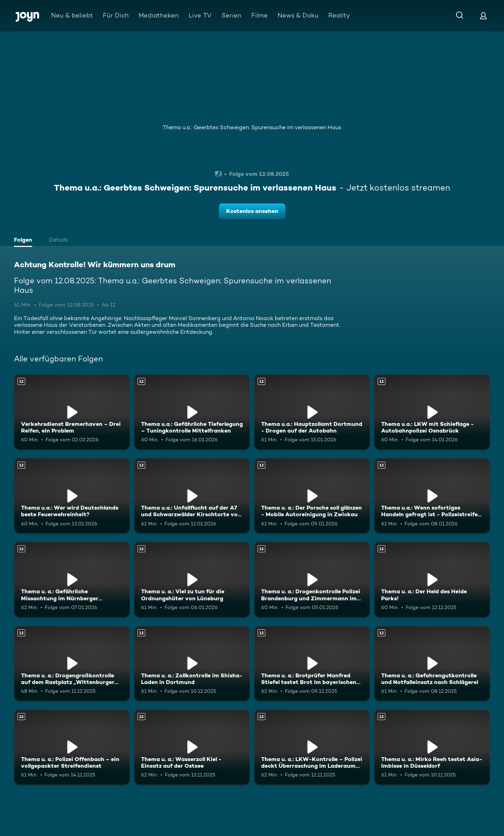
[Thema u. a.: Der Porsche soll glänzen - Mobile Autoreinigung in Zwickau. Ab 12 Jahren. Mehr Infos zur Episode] (312, 496)
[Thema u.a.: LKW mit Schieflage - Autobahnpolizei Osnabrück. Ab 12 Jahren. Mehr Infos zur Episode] (432, 412)
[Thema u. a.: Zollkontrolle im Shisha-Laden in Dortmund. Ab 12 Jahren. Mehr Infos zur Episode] (192, 664)
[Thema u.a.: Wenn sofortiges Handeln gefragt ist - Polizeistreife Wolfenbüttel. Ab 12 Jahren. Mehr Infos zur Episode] (432, 496)
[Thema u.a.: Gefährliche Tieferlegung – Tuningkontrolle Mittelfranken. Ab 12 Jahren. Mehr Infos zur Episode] (192, 412)
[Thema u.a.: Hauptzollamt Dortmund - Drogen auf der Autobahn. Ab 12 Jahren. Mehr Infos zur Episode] (312, 412)
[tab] (25, 241)
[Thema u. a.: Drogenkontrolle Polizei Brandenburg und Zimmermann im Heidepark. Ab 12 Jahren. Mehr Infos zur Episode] (312, 579)
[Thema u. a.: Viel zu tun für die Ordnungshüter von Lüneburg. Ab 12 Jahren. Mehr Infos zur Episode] (192, 579)
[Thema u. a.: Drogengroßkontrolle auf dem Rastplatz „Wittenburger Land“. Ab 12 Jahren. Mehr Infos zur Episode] (72, 664)
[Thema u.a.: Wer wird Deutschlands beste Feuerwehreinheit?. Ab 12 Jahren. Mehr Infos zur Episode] (72, 496)
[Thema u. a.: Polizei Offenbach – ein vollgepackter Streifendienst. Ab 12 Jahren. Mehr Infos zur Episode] (72, 747)
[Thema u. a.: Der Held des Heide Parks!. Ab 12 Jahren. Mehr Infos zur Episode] (432, 579)
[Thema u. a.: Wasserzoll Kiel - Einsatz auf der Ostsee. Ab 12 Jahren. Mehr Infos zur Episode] (192, 747)
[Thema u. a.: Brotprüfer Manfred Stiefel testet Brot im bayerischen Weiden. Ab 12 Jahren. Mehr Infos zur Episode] (312, 664)
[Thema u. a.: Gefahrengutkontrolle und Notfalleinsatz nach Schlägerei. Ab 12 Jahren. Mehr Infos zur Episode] (432, 664)
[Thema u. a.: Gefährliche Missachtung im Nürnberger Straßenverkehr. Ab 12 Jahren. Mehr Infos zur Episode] (72, 579)
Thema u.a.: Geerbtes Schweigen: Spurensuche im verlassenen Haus (252, 127)
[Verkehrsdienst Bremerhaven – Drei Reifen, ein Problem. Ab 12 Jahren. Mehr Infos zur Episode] (72, 412)
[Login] (483, 16)
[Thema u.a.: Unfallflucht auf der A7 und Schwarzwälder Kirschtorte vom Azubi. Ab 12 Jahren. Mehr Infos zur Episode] (192, 496)
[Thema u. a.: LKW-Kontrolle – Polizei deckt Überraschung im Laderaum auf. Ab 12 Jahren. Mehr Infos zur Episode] (312, 747)
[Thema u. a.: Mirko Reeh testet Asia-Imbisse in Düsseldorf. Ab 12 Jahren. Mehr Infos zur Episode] (432, 747)
